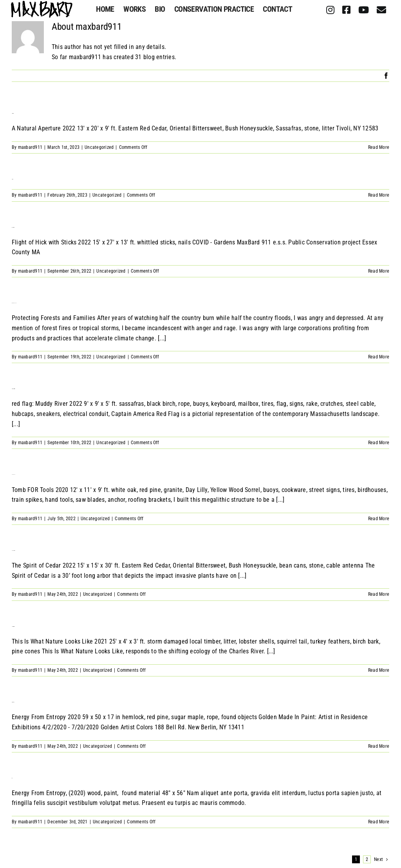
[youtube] (364, 10)
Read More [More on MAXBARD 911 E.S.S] (379, 357)
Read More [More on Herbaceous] (379, 195)
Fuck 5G (12, 778)
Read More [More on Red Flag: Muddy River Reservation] (379, 443)
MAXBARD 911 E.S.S (14, 303)
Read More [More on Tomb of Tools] (379, 519)
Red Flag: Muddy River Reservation (14, 389)
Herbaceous (12, 179)
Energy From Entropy (13, 702)
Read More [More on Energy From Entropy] (379, 746)
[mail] (381, 10)
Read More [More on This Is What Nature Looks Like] (379, 670)
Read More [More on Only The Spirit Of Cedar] (379, 594)
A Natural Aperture (12, 113)
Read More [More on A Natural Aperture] (379, 147)
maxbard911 (30, 147)
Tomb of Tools (13, 475)
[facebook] (346, 10)
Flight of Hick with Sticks (13, 227)
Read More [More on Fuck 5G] (379, 822)
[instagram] (330, 10)
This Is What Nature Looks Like (13, 626)
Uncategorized (99, 147)
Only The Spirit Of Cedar (13, 551)
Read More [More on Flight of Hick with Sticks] (379, 271)
